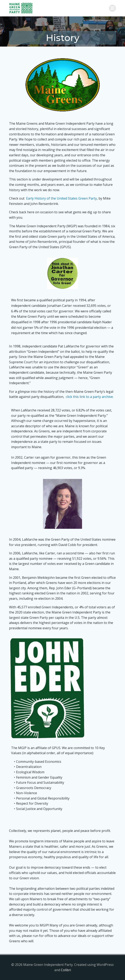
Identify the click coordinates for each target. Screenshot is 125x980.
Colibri (66, 970)
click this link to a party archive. (90, 397)
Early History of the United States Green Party (61, 198)
